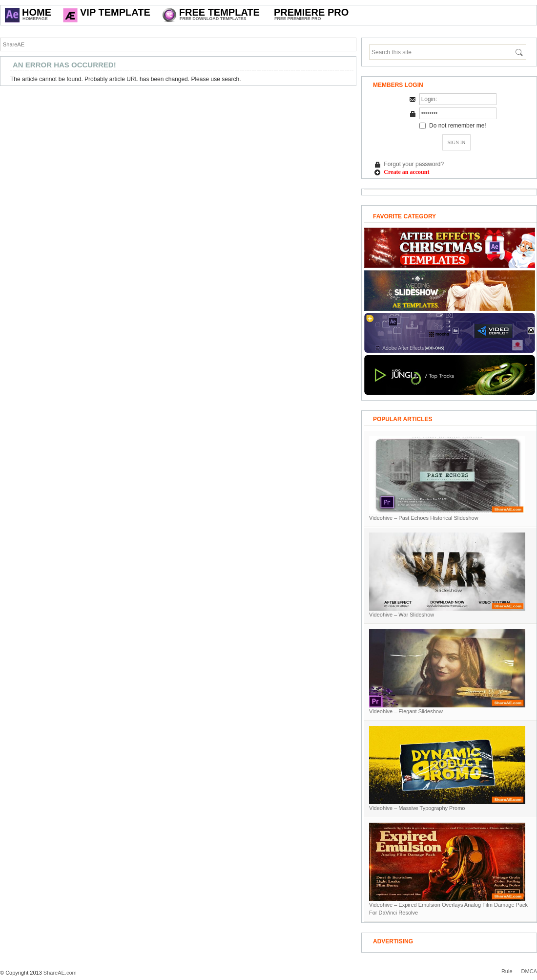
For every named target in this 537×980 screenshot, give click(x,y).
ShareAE (14, 44)
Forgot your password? (414, 164)
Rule (507, 971)
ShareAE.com (60, 973)
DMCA (529, 971)
